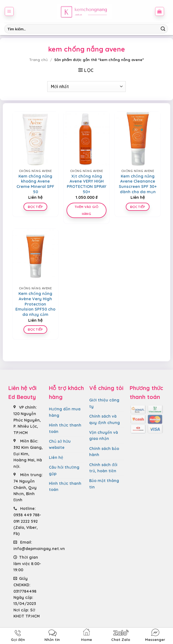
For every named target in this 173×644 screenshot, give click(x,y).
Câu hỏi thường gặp (64, 470)
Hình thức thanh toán (65, 428)
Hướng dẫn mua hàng (65, 412)
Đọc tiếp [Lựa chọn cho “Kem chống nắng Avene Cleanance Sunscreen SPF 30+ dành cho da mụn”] (138, 207)
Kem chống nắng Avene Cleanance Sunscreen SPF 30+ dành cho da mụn (138, 184)
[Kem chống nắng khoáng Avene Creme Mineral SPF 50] (35, 139)
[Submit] (163, 29)
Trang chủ (38, 60)
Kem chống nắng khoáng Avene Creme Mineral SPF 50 (35, 184)
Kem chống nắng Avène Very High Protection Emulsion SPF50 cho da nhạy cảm (35, 304)
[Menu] (9, 11)
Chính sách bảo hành (104, 452)
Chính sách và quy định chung (105, 419)
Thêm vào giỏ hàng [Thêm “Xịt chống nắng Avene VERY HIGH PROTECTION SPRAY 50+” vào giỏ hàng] (86, 210)
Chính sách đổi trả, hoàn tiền (103, 468)
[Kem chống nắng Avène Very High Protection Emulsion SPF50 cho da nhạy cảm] (35, 256)
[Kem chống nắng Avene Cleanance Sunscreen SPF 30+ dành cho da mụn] (138, 139)
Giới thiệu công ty (104, 403)
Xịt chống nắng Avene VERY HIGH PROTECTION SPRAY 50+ (86, 184)
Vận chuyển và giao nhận (104, 435)
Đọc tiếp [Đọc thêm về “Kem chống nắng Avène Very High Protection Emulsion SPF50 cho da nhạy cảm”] (35, 329)
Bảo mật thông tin (104, 484)
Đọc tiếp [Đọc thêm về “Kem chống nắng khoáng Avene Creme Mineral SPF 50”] (35, 207)
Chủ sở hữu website (60, 444)
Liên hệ (56, 457)
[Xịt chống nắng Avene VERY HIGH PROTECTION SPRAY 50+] (86, 139)
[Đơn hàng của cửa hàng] (86, 87)
